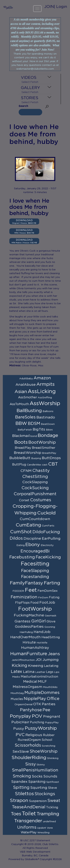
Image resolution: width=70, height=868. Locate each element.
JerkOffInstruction (23, 660)
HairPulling (26, 632)
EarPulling (51, 539)
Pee (46, 710)
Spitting (21, 787)
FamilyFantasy (27, 583)
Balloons (48, 411)
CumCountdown (35, 519)
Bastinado (46, 417)
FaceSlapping (35, 571)
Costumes (41, 500)
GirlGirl (38, 621)
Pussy (19, 729)
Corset (24, 500)
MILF (42, 682)
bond (34, 436)
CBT (53, 464)
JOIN (49, 7)
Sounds (50, 776)
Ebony (33, 545)
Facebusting (22, 557)
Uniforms (27, 827)
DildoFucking (46, 532)
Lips (57, 672)
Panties (49, 704)
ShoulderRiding (29, 758)
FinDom (43, 598)
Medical (30, 682)
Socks (37, 776)
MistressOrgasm (27, 687)
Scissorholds (28, 745)
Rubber (49, 735)
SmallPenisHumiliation (35, 770)
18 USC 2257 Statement (35, 841)
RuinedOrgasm (29, 740)
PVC (20, 735)
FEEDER (18, 591)
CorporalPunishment (35, 494)
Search (23, 106)
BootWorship (42, 442)
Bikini (49, 430)
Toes (16, 814)
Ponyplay (21, 716)
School (47, 740)
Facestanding (35, 577)
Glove (51, 622)
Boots (21, 442)
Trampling (48, 814)
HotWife (42, 643)
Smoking (22, 776)
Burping (36, 458)
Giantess (22, 621)
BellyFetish (25, 430)
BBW (21, 423)
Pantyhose (31, 710)
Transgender (28, 821)
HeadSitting (51, 637)
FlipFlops (22, 603)
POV (37, 716)
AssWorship (45, 404)
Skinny (41, 765)
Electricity (47, 545)
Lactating (51, 666)
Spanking (37, 782)
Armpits (45, 384)
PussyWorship (41, 728)
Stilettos (24, 794)
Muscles (17, 699)
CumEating (28, 525)
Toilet (29, 814)
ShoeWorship (44, 751)
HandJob (42, 632)
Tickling (52, 807)
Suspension (38, 801)
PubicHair (20, 722)
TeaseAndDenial (29, 807)
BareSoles (25, 417)
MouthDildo (50, 687)
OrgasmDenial (24, 704)
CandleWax (34, 465)
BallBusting (29, 411)
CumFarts (48, 526)
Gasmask (51, 616)
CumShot (21, 532)
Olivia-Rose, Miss (33, 366)
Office (53, 699)
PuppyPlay (52, 723)
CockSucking (35, 488)
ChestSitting (35, 477)
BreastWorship (28, 453)
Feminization (24, 597)
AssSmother (28, 397)
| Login (60, 7)
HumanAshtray (35, 648)
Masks (16, 677)
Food (35, 603)
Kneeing (36, 666)
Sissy (31, 764)
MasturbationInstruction (39, 677)
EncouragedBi (35, 551)
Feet (31, 590)
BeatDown (48, 424)
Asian (21, 392)
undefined (49, 822)
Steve (52, 788)
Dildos (16, 538)
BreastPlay (23, 448)
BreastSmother (44, 448)
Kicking (20, 666)
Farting (52, 583)
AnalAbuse (26, 385)
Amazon (42, 378)
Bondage (48, 436)
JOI (39, 660)
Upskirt (42, 828)
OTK (37, 704)
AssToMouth (19, 404)
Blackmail (21, 436)
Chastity (41, 471)
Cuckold (46, 513)
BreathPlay (49, 453)
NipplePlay (35, 699)
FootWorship (35, 609)
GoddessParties (29, 627)
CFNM (26, 471)
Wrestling (43, 833)
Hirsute (29, 642)
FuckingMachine (29, 615)
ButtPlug (19, 465)
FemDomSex (48, 591)
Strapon (19, 801)
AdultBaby (26, 379)
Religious (34, 735)
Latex (17, 672)
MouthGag (17, 693)
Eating (21, 545)
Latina (29, 672)
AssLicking (42, 392)
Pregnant (52, 717)
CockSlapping (35, 482)
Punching (37, 722)
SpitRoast (53, 782)
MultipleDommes (42, 693)
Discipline (32, 539)
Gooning (50, 627)
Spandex (19, 782)
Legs (50, 672)
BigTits (39, 429)
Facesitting (35, 564)
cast (45, 465)
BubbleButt (20, 458)
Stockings (45, 794)
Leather (40, 672)
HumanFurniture (29, 654)
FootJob (47, 603)
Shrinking (53, 758)
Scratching (49, 746)
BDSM (34, 424)
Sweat (54, 801)
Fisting (54, 597)
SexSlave (21, 752)
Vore (50, 828)
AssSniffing (45, 398)
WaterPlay (29, 832)
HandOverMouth (25, 637)
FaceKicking (48, 557)
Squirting (39, 788)
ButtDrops (51, 458)
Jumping (50, 660)
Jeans (54, 654)
